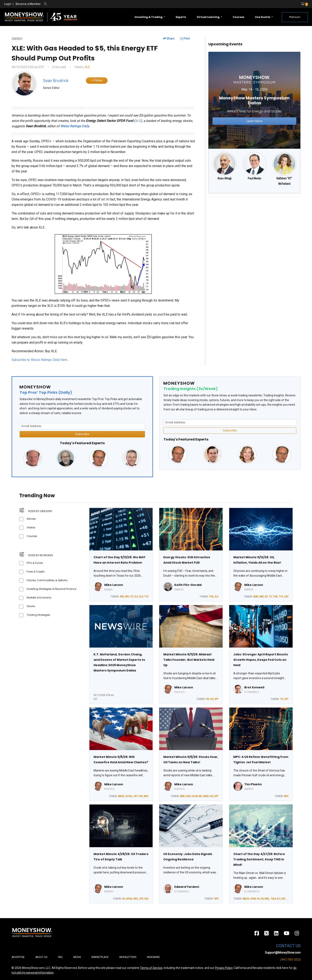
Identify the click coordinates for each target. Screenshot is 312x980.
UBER (206, 796)
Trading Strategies (38, 615)
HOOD (195, 796)
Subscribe (82, 434)
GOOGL (129, 796)
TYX (146, 597)
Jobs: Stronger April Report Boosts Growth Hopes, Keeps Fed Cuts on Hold (261, 660)
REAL (267, 899)
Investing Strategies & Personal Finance (51, 589)
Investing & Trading (149, 17)
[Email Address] (82, 426)
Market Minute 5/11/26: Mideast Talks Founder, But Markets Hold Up (189, 660)
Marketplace (100, 957)
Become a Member (28, 4)
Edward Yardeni (187, 887)
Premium (295, 17)
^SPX (216, 899)
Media (77, 957)
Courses (238, 17)
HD (262, 899)
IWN (122, 597)
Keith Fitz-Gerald (188, 585)
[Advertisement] (254, 229)
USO (286, 597)
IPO (212, 699)
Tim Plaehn (253, 784)
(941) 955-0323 (291, 960)
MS (200, 796)
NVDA (129, 899)
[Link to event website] (254, 100)
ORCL (135, 899)
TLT (132, 597)
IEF (266, 597)
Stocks (31, 606)
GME (261, 597)
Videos (31, 527)
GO (258, 899)
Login (8, 4)
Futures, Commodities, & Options (47, 580)
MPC (286, 796)
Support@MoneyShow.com (283, 953)
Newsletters (128, 957)
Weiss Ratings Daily (75, 126)
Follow (97, 80)
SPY (217, 699)
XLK (141, 597)
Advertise (18, 957)
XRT (283, 899)
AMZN (121, 796)
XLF (136, 597)
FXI (208, 699)
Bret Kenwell (254, 687)
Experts (181, 17)
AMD (182, 796)
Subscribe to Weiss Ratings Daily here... (40, 360)
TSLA (273, 899)
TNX (211, 597)
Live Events (263, 17)
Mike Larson (114, 585)
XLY (279, 899)
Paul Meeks (254, 178)
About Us (41, 957)
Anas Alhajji (224, 178)
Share (169, 39)
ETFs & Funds (35, 563)
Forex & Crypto (36, 572)
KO (124, 899)
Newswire (153, 957)
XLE (87, 67)
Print (185, 39)
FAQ (60, 957)
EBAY (256, 597)
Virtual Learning (208, 17)
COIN (188, 796)
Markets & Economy (39, 598)
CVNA (253, 899)
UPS (141, 899)
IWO (127, 597)
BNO (146, 796)
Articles (31, 519)
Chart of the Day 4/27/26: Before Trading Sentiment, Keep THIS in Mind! (259, 859)
